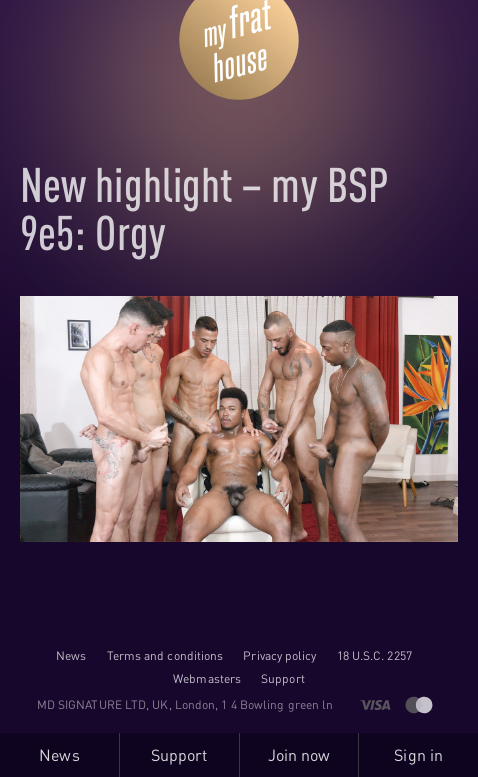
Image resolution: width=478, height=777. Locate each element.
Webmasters (207, 678)
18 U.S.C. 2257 (374, 655)
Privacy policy (279, 655)
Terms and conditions (165, 655)
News (71, 655)
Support (283, 678)
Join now (299, 755)
